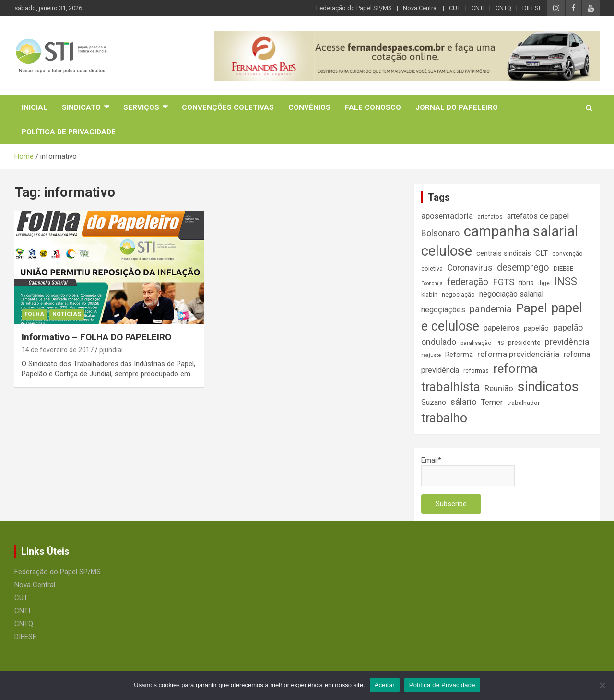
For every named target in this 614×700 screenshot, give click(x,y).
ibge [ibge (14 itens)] (544, 283)
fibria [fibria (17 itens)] (526, 283)
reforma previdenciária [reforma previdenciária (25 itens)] (518, 354)
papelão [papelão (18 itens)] (536, 328)
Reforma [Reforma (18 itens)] (459, 355)
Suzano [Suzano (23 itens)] (434, 402)
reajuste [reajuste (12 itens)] (431, 355)
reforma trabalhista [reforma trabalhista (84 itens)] (479, 378)
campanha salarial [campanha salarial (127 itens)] (521, 231)
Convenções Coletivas (228, 107)
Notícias (67, 314)
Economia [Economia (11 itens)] (432, 283)
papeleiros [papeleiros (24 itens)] (502, 328)
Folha (34, 314)
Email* (468, 471)
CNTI (478, 8)
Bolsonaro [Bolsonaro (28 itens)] (440, 233)
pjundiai (111, 350)
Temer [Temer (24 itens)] (492, 402)
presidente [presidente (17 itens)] (524, 343)
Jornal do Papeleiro (457, 107)
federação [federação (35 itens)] (468, 282)
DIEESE (532, 8)
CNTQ (503, 8)
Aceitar (385, 685)
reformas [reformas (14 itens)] (476, 371)
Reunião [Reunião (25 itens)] (499, 388)
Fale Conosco (373, 107)
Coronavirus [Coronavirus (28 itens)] (470, 268)
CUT (455, 8)
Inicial (35, 107)
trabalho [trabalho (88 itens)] (444, 418)
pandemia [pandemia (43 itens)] (491, 309)
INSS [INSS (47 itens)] (566, 281)
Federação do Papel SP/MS (354, 8)
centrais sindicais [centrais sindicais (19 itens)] (504, 253)
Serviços (141, 107)
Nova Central (420, 8)
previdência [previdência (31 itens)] (567, 342)
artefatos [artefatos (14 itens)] (490, 217)
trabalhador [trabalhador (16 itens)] (523, 403)
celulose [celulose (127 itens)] (447, 251)
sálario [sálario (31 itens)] (464, 402)
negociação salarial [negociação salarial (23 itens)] (511, 294)
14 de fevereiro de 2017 (58, 350)
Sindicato (81, 107)
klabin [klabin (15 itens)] (429, 294)
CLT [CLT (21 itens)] (542, 253)
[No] (602, 685)
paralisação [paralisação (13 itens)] (476, 343)
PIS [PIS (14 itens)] (500, 343)
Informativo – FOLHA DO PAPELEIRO (96, 337)
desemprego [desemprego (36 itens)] (523, 267)
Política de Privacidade (69, 132)
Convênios (309, 107)
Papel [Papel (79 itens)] (531, 308)
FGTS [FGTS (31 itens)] (503, 282)
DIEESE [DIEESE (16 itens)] (563, 268)
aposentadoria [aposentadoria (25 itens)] (447, 216)
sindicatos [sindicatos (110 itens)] (548, 386)
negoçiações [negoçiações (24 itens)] (443, 310)
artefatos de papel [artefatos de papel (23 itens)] (538, 216)
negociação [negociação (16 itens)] (458, 294)
